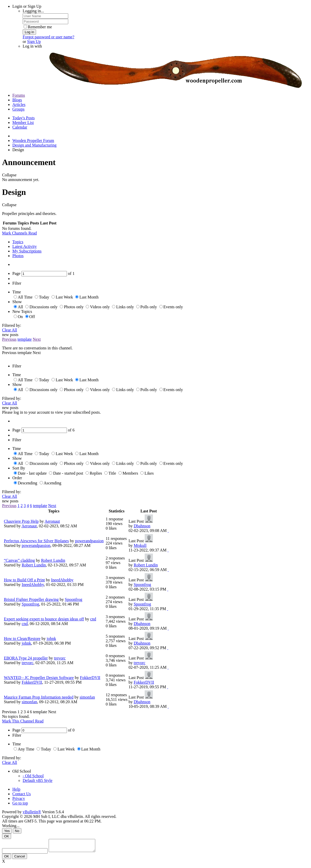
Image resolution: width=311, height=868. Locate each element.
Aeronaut (52, 521)
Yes (7, 831)
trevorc (60, 658)
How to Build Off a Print (24, 580)
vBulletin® (32, 812)
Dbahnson (142, 526)
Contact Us (22, 794)
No (17, 831)
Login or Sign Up (27, 6)
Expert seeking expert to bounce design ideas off (44, 619)
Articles (19, 105)
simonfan (87, 697)
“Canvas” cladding (19, 560)
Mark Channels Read (19, 233)
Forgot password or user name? (49, 37)
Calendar (20, 127)
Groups (18, 109)
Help (16, 789)
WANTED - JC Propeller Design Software (39, 678)
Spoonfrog (142, 585)
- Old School (33, 776)
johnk (51, 639)
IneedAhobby (62, 580)
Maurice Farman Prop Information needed (39, 697)
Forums (19, 95)
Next (37, 339)
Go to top (20, 803)
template (25, 339)
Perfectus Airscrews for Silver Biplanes (36, 541)
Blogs (17, 100)
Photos (18, 256)
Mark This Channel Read (23, 721)
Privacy (19, 798)
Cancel (20, 859)
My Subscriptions (27, 251)
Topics (18, 242)
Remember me (38, 27)
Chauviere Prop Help (21, 521)
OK (7, 836)
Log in (29, 32)
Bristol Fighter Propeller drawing (31, 599)
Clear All (10, 330)
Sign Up (34, 42)
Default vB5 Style (38, 780)
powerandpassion (89, 541)
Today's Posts (24, 118)
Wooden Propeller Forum (33, 141)
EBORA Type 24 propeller (26, 658)
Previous (9, 339)
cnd (93, 619)
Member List (23, 123)
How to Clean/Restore (22, 639)
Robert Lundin (53, 560)
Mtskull (140, 545)
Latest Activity (25, 246)
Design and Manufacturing (34, 145)
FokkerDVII (90, 678)
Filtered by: (12, 325)
